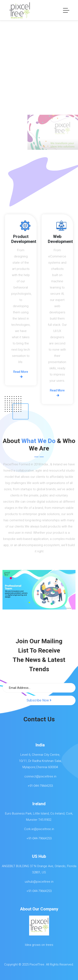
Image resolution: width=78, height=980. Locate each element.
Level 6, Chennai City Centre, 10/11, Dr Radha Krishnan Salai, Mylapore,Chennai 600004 (39, 761)
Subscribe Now (39, 700)
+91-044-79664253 (39, 786)
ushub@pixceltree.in (39, 882)
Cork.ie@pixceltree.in (39, 829)
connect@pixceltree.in (39, 776)
